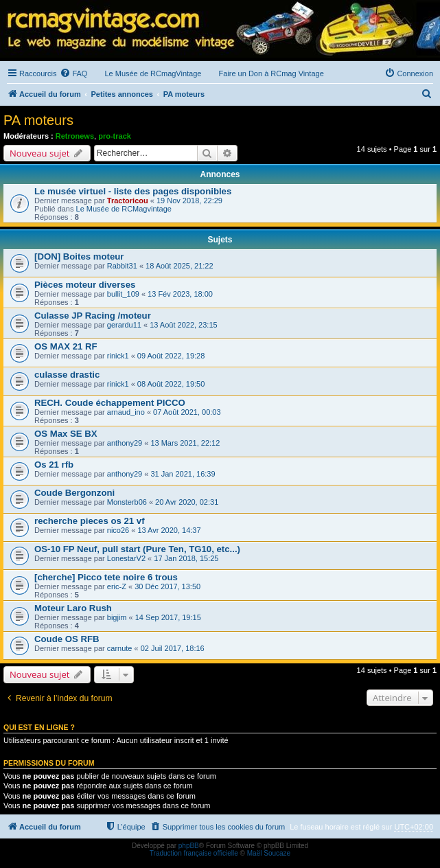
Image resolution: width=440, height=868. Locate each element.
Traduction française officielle (194, 853)
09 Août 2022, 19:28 (171, 356)
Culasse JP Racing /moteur (93, 316)
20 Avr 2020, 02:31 (187, 502)
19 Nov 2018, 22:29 (189, 201)
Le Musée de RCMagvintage (124, 209)
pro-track (115, 136)
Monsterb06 (127, 502)
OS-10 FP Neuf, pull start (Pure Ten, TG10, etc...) (137, 549)
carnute (120, 648)
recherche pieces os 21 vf (90, 521)
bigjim (117, 617)
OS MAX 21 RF (66, 346)
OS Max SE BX (66, 434)
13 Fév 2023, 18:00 (180, 294)
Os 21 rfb (54, 465)
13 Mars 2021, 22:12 (185, 443)
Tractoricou (128, 201)
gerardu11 (124, 325)
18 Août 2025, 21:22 (179, 266)
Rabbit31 (122, 266)
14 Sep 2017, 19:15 (168, 617)
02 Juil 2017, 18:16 (173, 648)
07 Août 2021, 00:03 (187, 412)
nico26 (118, 530)
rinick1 (118, 356)
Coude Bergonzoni (74, 493)
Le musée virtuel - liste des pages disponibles (133, 191)
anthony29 (125, 443)
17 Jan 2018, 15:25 (186, 558)
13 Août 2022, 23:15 (183, 325)
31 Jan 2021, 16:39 (183, 474)
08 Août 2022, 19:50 (171, 384)
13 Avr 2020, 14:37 (169, 530)
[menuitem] (73, 73)
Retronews (75, 136)
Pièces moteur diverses (85, 285)
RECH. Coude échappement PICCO (110, 403)
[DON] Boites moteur (79, 256)
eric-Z (117, 586)
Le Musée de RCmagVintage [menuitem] (153, 73)
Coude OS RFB (67, 639)
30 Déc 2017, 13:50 (167, 586)
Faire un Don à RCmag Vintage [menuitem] (271, 73)
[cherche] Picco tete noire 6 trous (106, 577)
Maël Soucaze (269, 853)
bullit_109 (123, 294)
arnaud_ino (126, 412)
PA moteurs (38, 120)
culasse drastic (67, 375)
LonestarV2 (126, 558)
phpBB (189, 846)
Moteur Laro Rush (73, 608)
